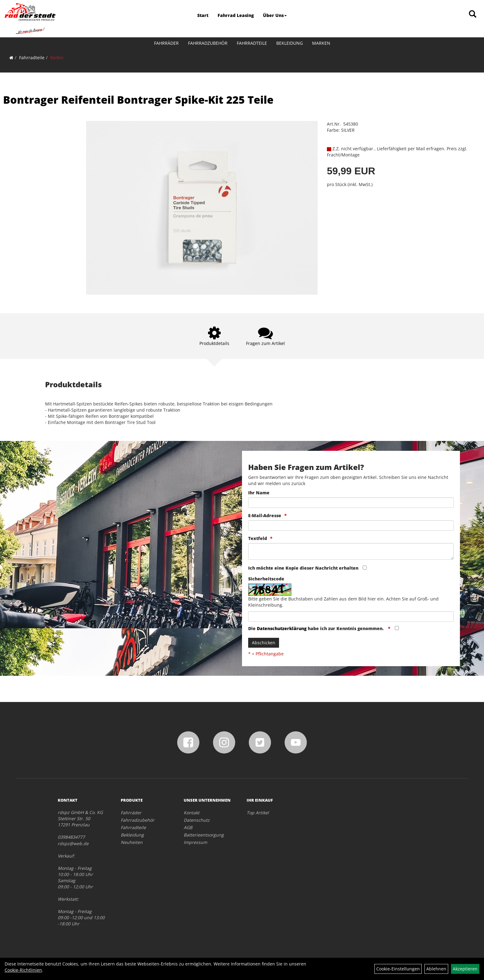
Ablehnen (436, 969)
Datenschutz (197, 820)
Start (203, 15)
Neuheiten (132, 842)
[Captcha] (351, 617)
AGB (188, 827)
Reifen (57, 58)
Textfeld (258, 538)
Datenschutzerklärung (282, 628)
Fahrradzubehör (208, 43)
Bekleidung (290, 43)
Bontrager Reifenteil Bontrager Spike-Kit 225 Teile (138, 100)
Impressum (195, 842)
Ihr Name (259, 493)
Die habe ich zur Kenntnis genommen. (317, 628)
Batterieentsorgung (204, 835)
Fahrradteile (252, 43)
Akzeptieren (465, 969)
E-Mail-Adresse (265, 515)
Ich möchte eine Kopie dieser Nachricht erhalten (303, 568)
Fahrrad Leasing (236, 15)
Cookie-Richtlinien (23, 970)
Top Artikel (258, 813)
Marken (321, 43)
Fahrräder (166, 43)
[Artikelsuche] (473, 14)
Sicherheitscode (266, 579)
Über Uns (275, 15)
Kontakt (192, 813)
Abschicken (264, 643)
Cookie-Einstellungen (398, 969)
